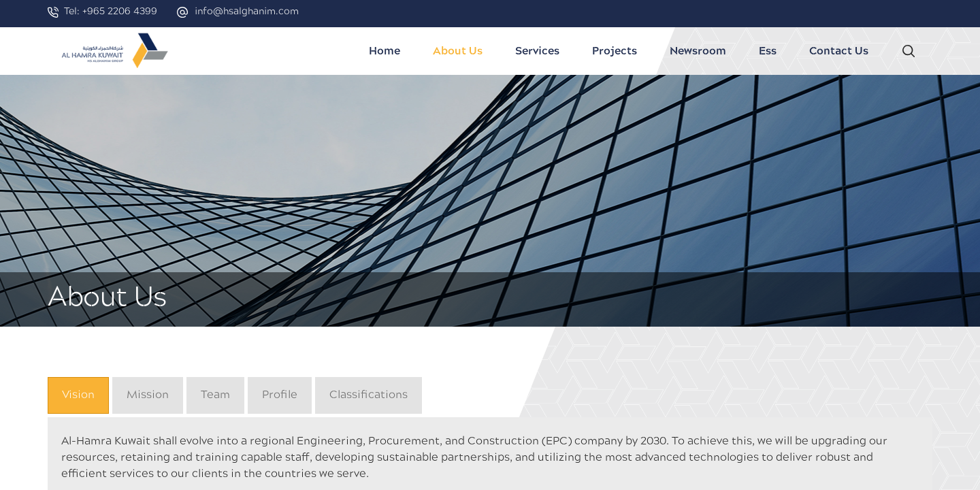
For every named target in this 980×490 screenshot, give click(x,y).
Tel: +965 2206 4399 (111, 12)
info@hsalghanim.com (247, 12)
